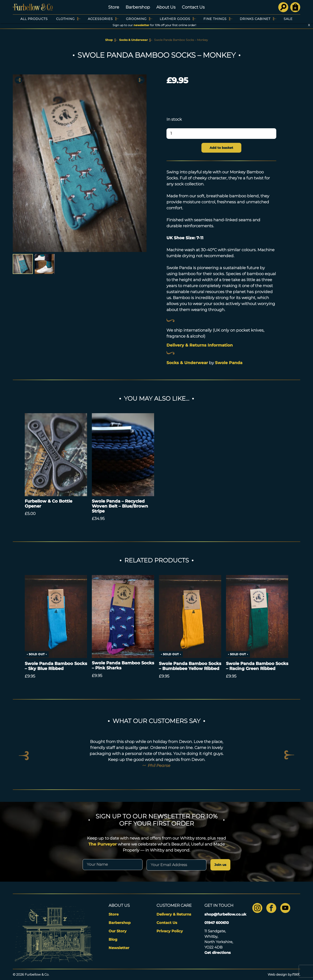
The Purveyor (103, 844)
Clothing (65, 19)
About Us (166, 7)
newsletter (141, 25)
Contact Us (193, 7)
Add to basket (221, 148)
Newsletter (119, 948)
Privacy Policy (170, 931)
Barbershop (138, 7)
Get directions (218, 953)
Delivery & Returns (174, 914)
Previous (18, 80)
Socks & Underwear (133, 40)
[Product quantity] (221, 134)
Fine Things (215, 19)
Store (114, 7)
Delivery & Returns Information (200, 345)
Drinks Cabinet (255, 19)
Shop (109, 40)
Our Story (118, 931)
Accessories (100, 19)
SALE (288, 19)
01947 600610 (217, 923)
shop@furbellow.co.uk (225, 914)
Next (141, 80)
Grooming (136, 19)
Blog (113, 939)
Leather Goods (175, 19)
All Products (34, 19)
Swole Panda (229, 363)
